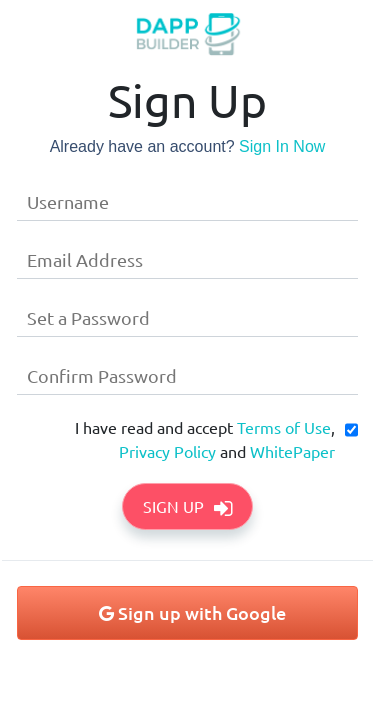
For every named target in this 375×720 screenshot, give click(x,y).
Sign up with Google (192, 612)
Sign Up (187, 506)
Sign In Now (282, 146)
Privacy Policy (167, 451)
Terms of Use (284, 427)
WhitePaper (292, 451)
